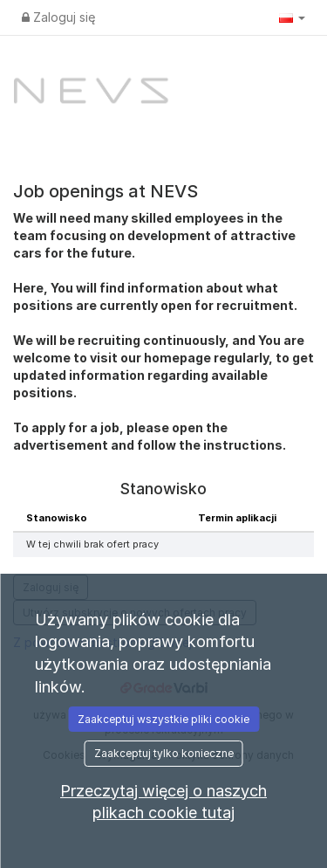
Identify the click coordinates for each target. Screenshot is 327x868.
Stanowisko (57, 518)
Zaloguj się (58, 17)
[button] (292, 17)
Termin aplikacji (237, 518)
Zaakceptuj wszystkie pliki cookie (163, 719)
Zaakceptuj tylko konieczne (164, 753)
